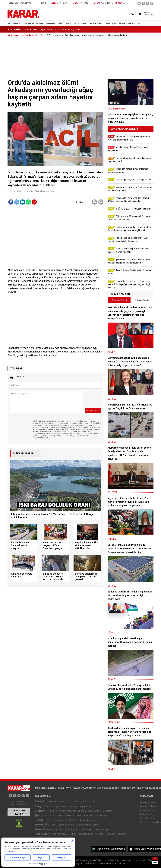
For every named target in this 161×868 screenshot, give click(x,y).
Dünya (40, 23)
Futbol (48, 815)
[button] (77, 202)
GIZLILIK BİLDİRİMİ (111, 788)
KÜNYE (61, 788)
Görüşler (111, 23)
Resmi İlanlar (127, 23)
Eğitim (92, 802)
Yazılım (88, 825)
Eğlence (92, 820)
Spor (76, 23)
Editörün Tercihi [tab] (142, 300)
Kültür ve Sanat (96, 834)
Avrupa (74, 806)
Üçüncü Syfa (64, 802)
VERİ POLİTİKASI (128, 788)
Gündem (59, 829)
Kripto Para (64, 23)
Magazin (59, 820)
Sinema (74, 829)
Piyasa (54, 811)
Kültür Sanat (79, 820)
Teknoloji (41, 825)
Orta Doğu (53, 806)
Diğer (106, 815)
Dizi (67, 829)
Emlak (62, 811)
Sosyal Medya (75, 825)
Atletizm (80, 815)
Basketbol (58, 815)
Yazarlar (29, 23)
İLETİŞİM (52, 788)
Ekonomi (51, 23)
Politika (52, 802)
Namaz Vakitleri (149, 806)
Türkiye (75, 802)
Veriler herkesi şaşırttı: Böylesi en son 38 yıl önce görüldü (52, 29)
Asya (82, 806)
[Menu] (138, 23)
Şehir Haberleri (148, 818)
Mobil (54, 825)
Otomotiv (71, 811)
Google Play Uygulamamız (111, 849)
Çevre (84, 802)
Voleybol (70, 815)
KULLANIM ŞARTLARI (91, 788)
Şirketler (107, 811)
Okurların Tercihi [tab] (119, 300)
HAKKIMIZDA (41, 788)
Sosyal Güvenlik (93, 811)
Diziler (50, 820)
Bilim (95, 825)
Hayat (84, 23)
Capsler (65, 834)
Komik (83, 829)
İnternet (62, 825)
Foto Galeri (42, 834)
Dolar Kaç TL (147, 814)
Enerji (81, 811)
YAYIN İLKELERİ (73, 788)
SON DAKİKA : (15, 29)
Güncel (17, 23)
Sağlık (68, 820)
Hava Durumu (147, 802)
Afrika (89, 806)
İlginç (90, 829)
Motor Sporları (94, 815)
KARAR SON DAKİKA (19, 812)
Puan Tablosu (147, 810)
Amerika (65, 806)
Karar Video (97, 23)
